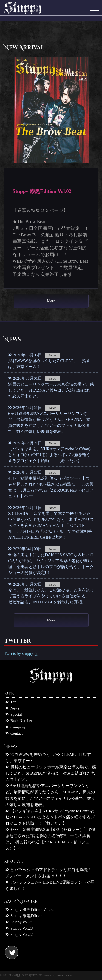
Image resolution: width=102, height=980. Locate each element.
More (51, 301)
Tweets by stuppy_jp (21, 653)
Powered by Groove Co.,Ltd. (58, 975)
